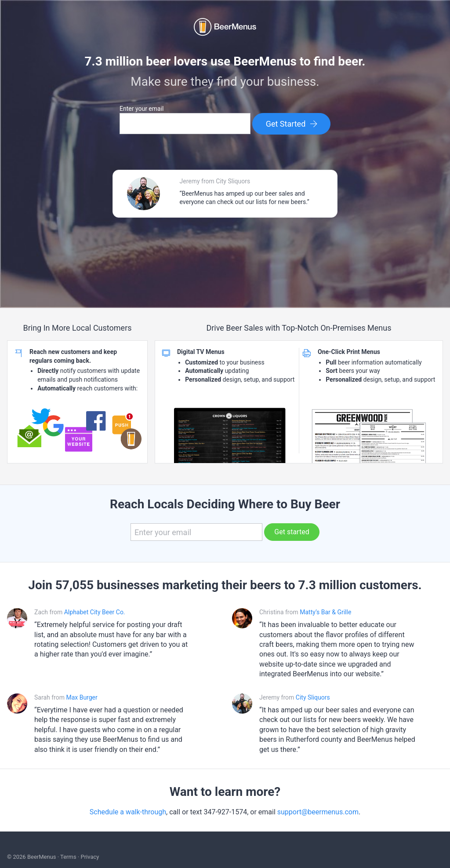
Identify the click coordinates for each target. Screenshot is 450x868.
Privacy (90, 857)
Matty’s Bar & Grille (325, 612)
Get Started (292, 124)
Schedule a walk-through (128, 812)
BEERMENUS (225, 27)
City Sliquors (313, 697)
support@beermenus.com (318, 812)
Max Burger (82, 697)
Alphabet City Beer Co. (95, 612)
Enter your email (142, 109)
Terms (68, 857)
